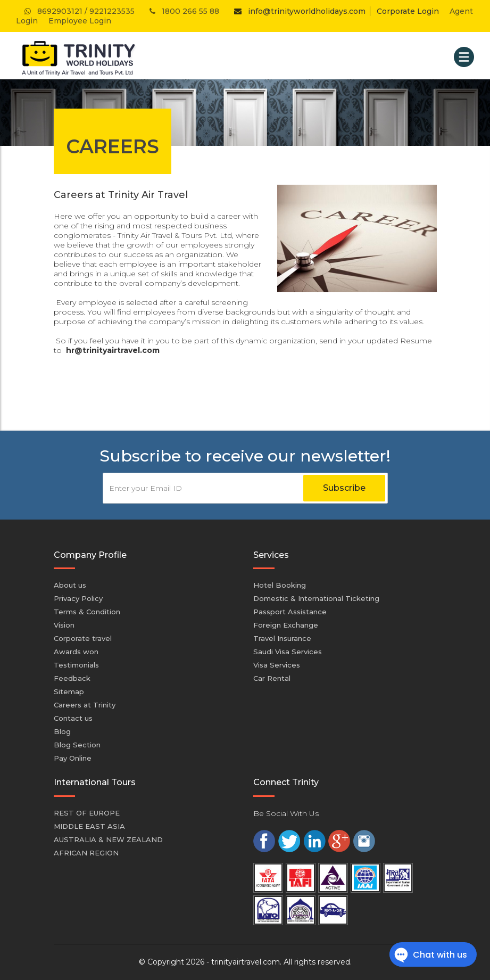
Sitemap (69, 691)
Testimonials (76, 665)
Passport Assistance (290, 612)
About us (70, 585)
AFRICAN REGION (86, 853)
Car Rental (272, 678)
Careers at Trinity (85, 705)
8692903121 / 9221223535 (78, 11)
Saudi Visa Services (288, 652)
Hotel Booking (280, 585)
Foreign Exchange (286, 625)
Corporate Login (408, 11)
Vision (64, 625)
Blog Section (77, 745)
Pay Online (73, 758)
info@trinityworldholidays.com (298, 11)
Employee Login (80, 21)
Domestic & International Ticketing (316, 598)
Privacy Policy (78, 598)
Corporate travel (83, 638)
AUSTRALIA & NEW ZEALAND (108, 839)
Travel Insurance (282, 638)
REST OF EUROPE (87, 813)
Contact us (73, 718)
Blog (62, 731)
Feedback (72, 678)
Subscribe (344, 488)
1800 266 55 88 (183, 11)
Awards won (76, 652)
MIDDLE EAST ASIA (89, 826)
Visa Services (277, 665)
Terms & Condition (87, 612)
